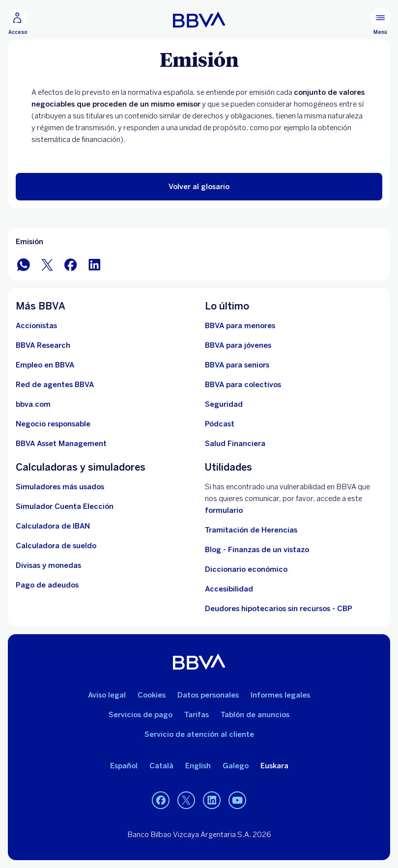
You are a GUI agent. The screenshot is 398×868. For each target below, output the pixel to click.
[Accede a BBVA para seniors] (237, 365)
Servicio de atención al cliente (199, 734)
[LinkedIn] (212, 800)
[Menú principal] (380, 22)
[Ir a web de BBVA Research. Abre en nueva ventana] (43, 345)
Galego (236, 766)
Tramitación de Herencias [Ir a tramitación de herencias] (251, 530)
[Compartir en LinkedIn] (94, 264)
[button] (199, 187)
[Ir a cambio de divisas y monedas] (48, 565)
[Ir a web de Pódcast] (220, 424)
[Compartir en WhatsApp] (24, 264)
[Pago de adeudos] (47, 585)
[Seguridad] (224, 404)
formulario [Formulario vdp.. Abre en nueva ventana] (224, 510)
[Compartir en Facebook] (71, 264)
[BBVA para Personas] (199, 20)
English (198, 766)
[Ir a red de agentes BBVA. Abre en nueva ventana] (55, 385)
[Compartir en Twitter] (47, 264)
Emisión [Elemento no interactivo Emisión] (29, 242)
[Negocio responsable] (53, 424)
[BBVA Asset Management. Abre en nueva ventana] (61, 444)
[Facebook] (161, 800)
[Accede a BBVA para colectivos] (243, 385)
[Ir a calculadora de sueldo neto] (56, 546)
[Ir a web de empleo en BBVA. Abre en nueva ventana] (45, 365)
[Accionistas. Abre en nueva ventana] (36, 326)
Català (161, 766)
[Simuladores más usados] (60, 487)
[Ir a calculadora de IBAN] (53, 526)
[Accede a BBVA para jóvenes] (238, 345)
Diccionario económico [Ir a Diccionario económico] (246, 569)
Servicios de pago (141, 715)
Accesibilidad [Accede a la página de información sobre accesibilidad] (229, 589)
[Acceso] (18, 22)
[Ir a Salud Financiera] (235, 444)
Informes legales (280, 695)
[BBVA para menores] (240, 326)
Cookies (152, 695)
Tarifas (197, 715)
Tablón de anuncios (255, 715)
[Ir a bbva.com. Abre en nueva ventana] (33, 404)
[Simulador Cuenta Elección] (65, 506)
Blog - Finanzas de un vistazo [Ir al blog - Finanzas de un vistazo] (257, 550)
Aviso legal (107, 695)
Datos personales (208, 695)
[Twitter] (186, 800)
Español (124, 766)
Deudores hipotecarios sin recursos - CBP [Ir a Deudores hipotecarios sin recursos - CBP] (279, 609)
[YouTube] (237, 800)
